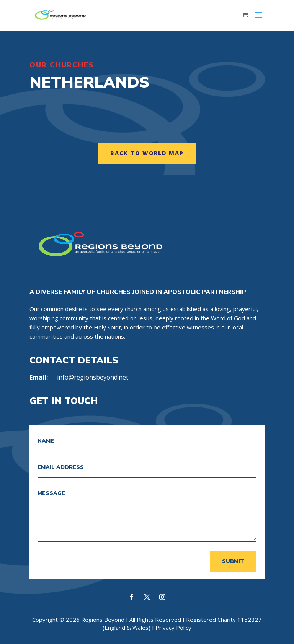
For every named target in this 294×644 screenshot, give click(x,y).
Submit (233, 561)
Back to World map (147, 153)
